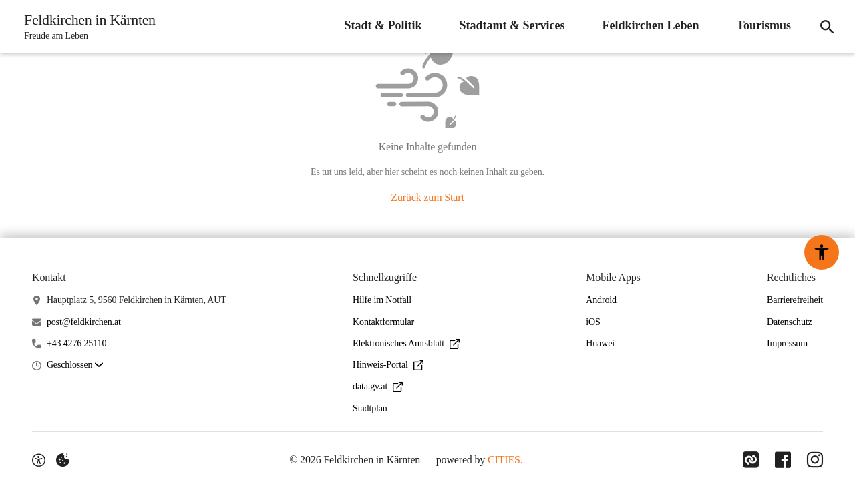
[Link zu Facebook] (783, 460)
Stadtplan (370, 408)
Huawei (600, 343)
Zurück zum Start (427, 197)
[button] (75, 365)
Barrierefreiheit (795, 300)
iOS (593, 322)
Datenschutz (790, 322)
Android (601, 300)
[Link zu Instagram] (815, 460)
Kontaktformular (383, 322)
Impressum (787, 343)
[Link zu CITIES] (751, 460)
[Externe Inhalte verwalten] (63, 460)
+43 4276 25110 (76, 343)
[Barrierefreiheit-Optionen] (39, 460)
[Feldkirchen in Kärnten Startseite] (86, 27)
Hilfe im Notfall (382, 300)
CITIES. (505, 460)
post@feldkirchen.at (84, 322)
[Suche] (827, 27)
